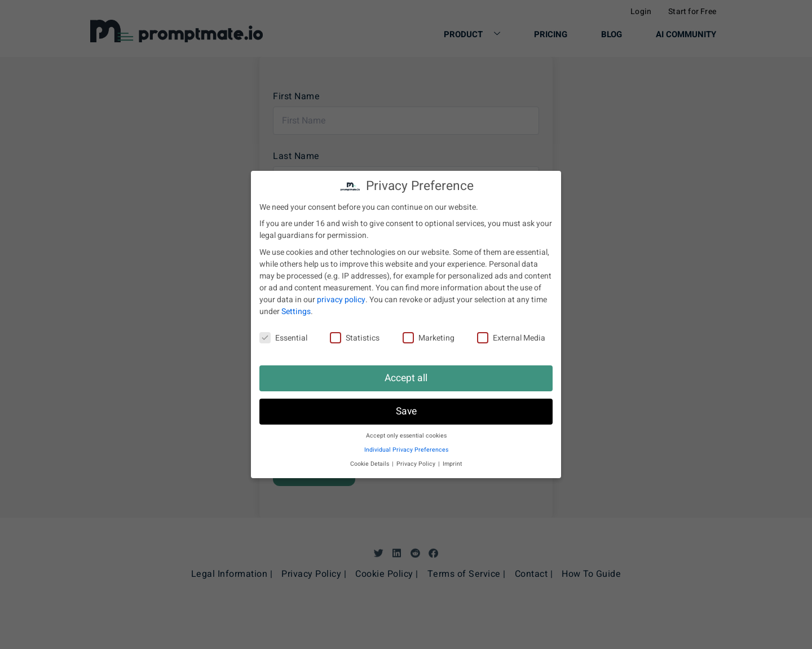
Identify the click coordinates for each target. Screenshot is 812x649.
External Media (511, 338)
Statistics (355, 338)
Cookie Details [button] (370, 464)
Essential (283, 338)
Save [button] (406, 411)
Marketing (429, 338)
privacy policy (341, 300)
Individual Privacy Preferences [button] (406, 450)
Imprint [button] (452, 464)
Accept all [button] (406, 378)
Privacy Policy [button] (417, 464)
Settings (296, 312)
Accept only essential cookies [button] (406, 436)
